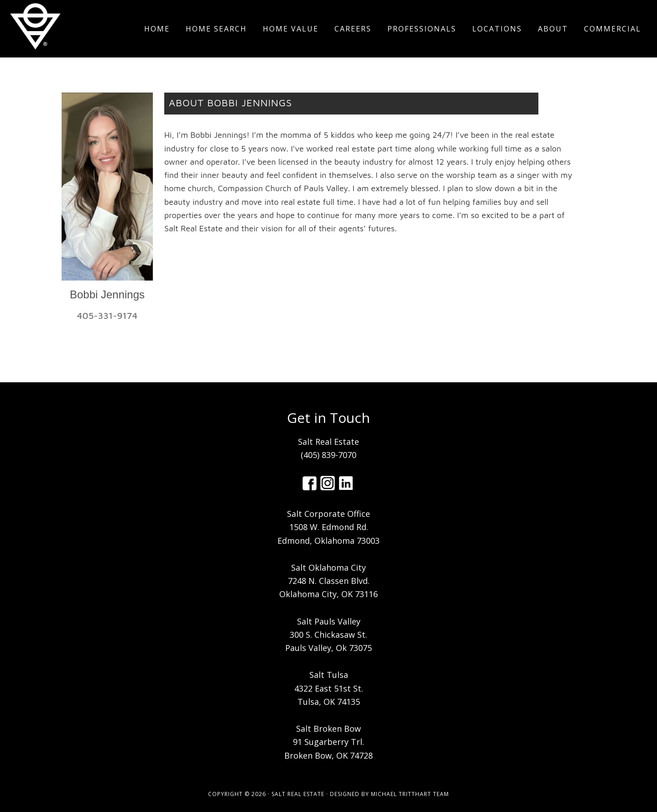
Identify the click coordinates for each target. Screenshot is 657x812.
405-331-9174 (107, 315)
